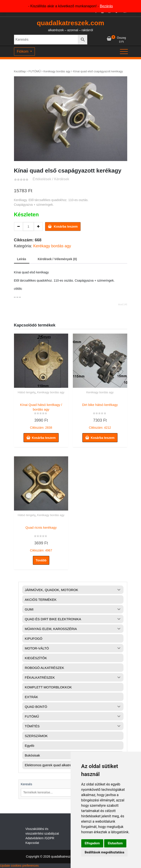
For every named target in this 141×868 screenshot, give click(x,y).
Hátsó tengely (27, 392)
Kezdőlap (20, 71)
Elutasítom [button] (115, 843)
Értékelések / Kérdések (51, 179)
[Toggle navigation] (124, 52)
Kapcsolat (32, 843)
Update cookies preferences (19, 866)
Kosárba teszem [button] (44, 438)
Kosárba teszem (66, 227)
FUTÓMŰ (35, 71)
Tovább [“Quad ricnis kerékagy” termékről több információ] (41, 560)
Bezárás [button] (106, 6)
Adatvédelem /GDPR (40, 838)
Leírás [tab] (22, 259)
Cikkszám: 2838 (41, 415)
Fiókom (23, 51)
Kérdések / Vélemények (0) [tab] (57, 259)
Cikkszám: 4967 (41, 538)
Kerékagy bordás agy (57, 71)
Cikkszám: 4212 (100, 415)
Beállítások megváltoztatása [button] (105, 852)
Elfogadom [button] (92, 843)
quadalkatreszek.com (70, 23)
